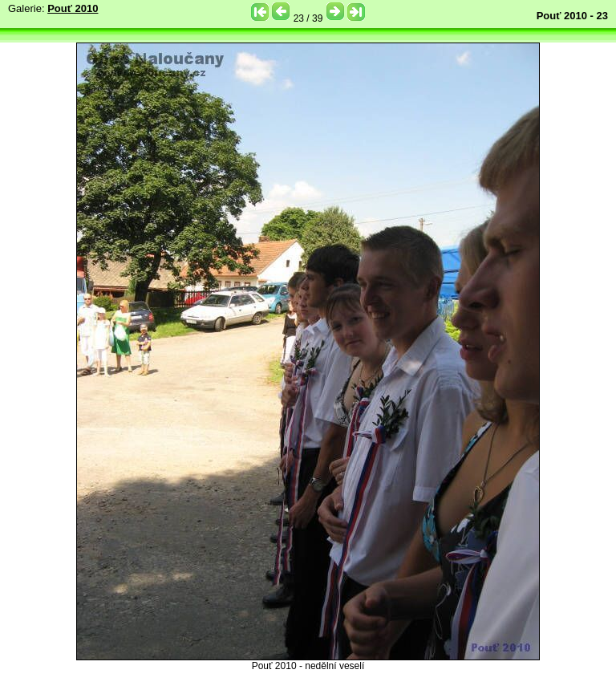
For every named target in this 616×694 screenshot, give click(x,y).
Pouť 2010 (73, 8)
